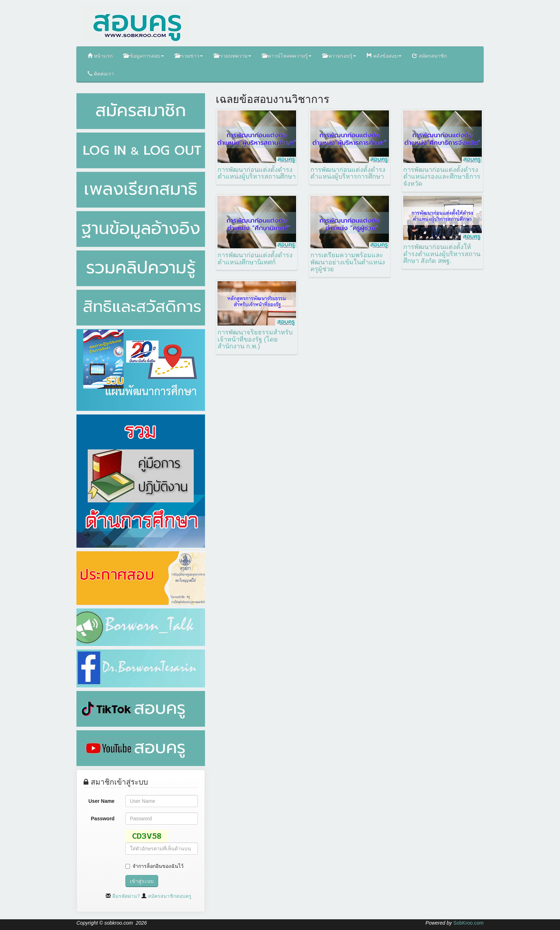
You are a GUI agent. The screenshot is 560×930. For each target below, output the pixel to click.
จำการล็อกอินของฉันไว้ (158, 866)
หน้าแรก (100, 56)
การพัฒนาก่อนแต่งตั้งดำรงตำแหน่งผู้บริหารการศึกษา (348, 173)
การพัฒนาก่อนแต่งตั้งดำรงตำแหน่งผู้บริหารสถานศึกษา (257, 173)
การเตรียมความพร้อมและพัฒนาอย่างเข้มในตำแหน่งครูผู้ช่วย (348, 262)
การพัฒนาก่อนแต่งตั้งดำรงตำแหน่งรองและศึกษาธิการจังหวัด (442, 177)
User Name (102, 801)
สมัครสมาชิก (429, 56)
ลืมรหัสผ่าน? (126, 896)
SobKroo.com (468, 923)
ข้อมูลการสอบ (144, 56)
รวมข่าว (189, 56)
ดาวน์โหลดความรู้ (287, 56)
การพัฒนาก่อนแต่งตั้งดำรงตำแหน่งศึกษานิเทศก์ (255, 259)
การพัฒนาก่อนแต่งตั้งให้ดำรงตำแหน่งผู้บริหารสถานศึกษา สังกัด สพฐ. (442, 254)
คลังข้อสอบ (384, 56)
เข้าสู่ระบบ (142, 881)
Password (103, 819)
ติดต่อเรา (101, 73)
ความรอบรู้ (339, 56)
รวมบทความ (232, 56)
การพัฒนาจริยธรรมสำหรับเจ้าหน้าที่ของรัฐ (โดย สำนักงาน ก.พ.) (255, 339)
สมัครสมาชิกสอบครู (170, 896)
